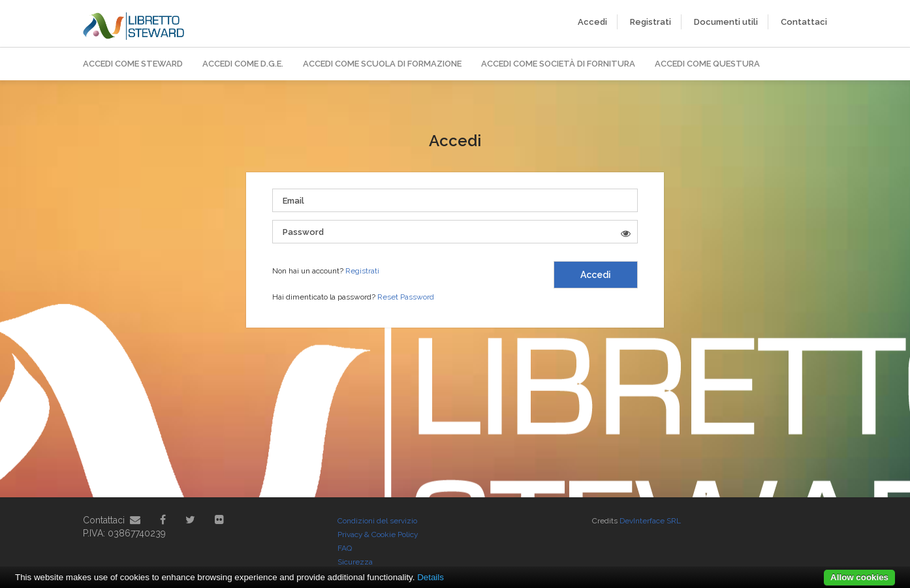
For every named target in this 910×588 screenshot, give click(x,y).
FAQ (345, 548)
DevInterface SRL (650, 521)
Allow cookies (859, 577)
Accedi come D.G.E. (243, 64)
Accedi (592, 22)
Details (431, 577)
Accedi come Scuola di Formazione (382, 64)
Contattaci (804, 22)
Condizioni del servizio (377, 521)
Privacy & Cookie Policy (378, 534)
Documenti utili (726, 22)
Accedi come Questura (707, 64)
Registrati (651, 22)
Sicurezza (355, 562)
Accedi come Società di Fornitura (558, 64)
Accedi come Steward (133, 64)
